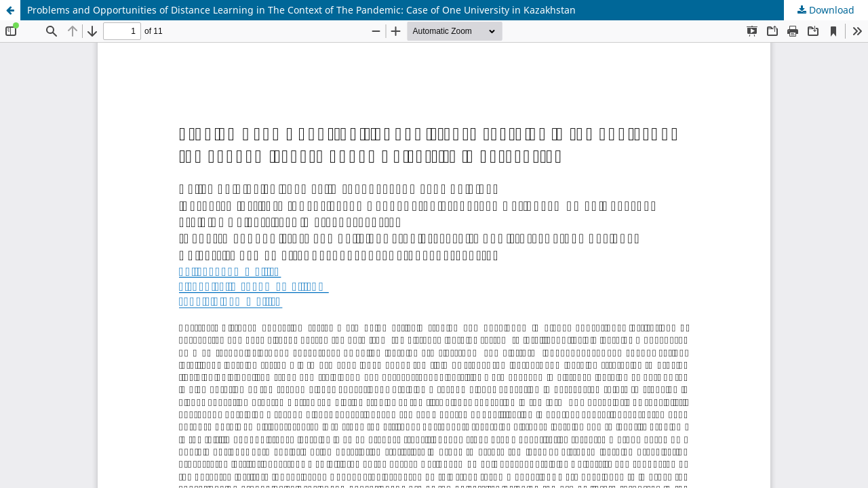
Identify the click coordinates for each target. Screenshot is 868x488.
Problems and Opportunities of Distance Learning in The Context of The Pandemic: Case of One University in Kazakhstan (301, 10)
